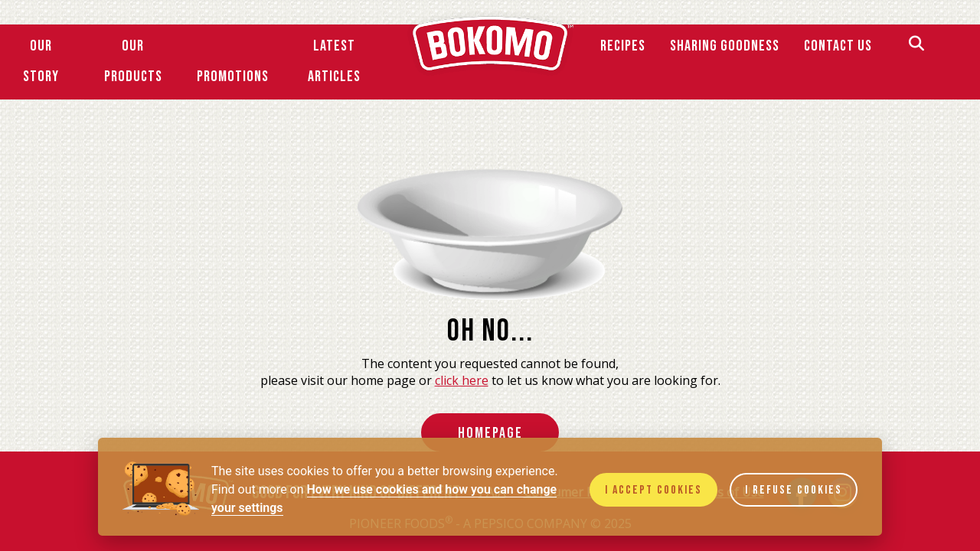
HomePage (490, 433)
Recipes (623, 46)
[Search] (916, 46)
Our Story (41, 61)
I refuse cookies (794, 490)
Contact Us (838, 46)
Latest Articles (334, 61)
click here (462, 380)
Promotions (233, 77)
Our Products (133, 61)
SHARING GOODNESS (725, 46)
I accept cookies (653, 490)
